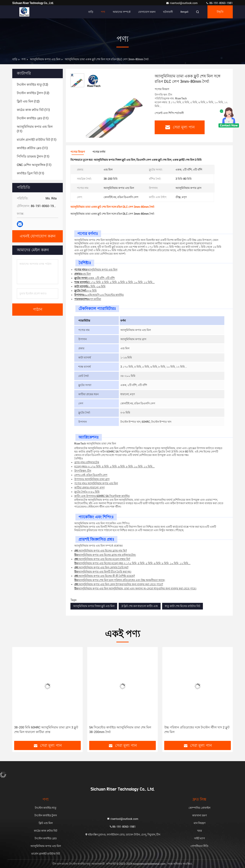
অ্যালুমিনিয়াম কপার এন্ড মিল (45, 59)
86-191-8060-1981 (219, 3)
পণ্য (103, 12)
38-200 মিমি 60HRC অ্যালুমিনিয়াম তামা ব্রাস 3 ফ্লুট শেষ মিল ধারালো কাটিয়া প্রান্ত (46, 730)
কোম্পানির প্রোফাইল (199, 808)
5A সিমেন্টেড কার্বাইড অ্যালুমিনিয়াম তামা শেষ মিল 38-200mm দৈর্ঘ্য (120, 730)
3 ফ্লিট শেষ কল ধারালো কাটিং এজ (140, 606)
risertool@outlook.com (182, 3)
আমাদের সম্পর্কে (122, 12)
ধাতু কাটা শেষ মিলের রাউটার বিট (183, 606)
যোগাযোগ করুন (147, 12)
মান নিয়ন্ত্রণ (200, 823)
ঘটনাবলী (168, 12)
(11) (33, 110)
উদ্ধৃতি (220, 12)
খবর (200, 831)
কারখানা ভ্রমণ (199, 815)
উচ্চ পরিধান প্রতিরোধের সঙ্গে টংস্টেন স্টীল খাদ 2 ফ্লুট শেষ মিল (197, 730)
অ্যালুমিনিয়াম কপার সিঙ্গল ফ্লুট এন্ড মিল (94, 606)
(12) (32, 85)
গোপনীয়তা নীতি (199, 846)
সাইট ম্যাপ (200, 838)
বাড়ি (91, 12)
